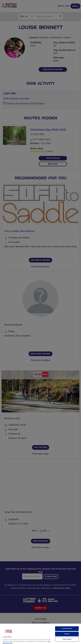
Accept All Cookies (67, 629)
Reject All (67, 634)
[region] (40, 634)
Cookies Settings (67, 639)
